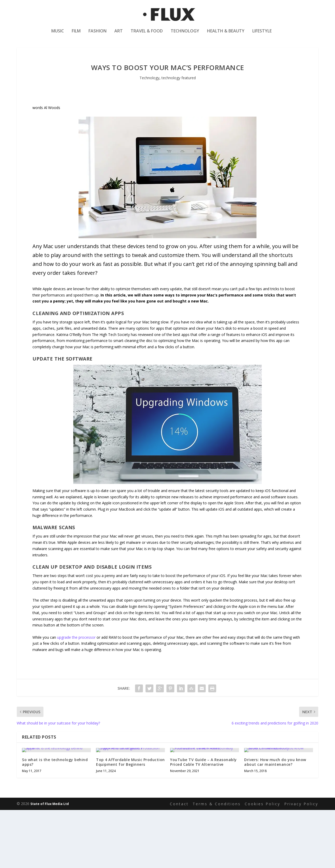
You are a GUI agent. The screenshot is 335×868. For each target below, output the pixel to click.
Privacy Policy (301, 862)
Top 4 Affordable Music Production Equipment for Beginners (130, 819)
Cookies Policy (263, 862)
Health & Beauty (226, 35)
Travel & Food (147, 35)
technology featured (179, 91)
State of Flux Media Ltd (50, 862)
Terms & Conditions (217, 862)
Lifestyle (262, 35)
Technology (185, 35)
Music (58, 35)
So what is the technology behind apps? (55, 820)
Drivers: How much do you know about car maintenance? (275, 817)
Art (119, 35)
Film (76, 35)
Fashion (97, 35)
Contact (179, 862)
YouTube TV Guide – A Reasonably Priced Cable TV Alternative (203, 820)
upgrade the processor (76, 651)
